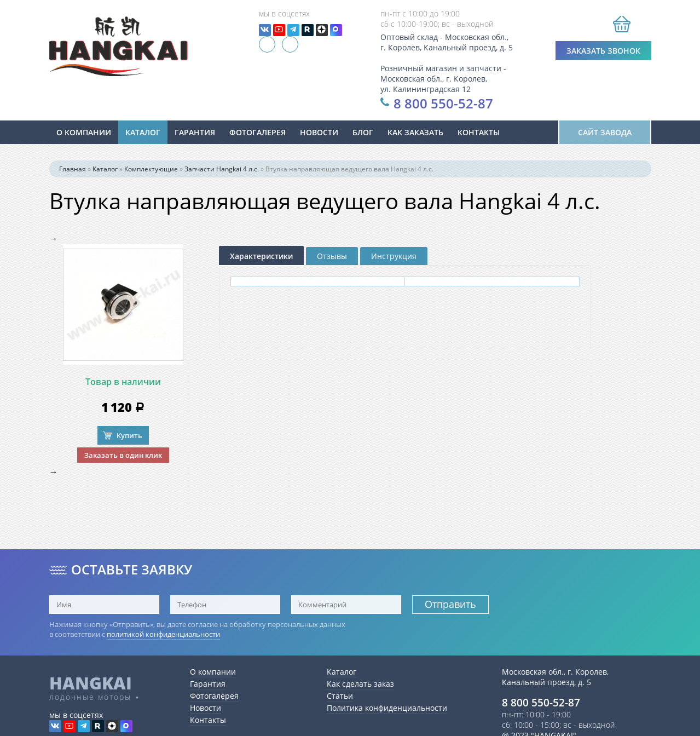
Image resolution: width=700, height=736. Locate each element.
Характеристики (261, 256)
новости (319, 132)
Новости (206, 708)
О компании (84, 132)
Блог (363, 132)
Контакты (479, 132)
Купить (129, 435)
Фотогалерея (258, 132)
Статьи (340, 696)
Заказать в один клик (123, 455)
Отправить (450, 604)
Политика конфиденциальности (387, 708)
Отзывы (332, 256)
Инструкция (394, 256)
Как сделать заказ (360, 684)
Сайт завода (605, 132)
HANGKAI (91, 683)
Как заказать (415, 132)
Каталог (143, 132)
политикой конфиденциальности (163, 634)
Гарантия (195, 132)
